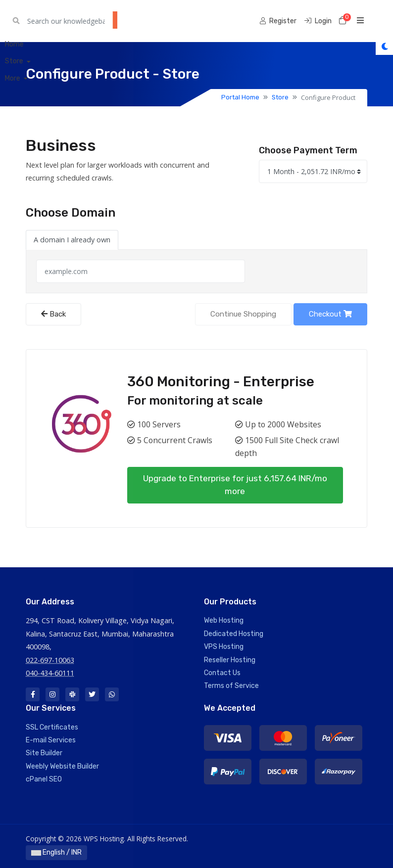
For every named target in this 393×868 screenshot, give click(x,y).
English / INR (56, 852)
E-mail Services (51, 740)
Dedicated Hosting (234, 634)
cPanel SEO (44, 779)
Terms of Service (231, 686)
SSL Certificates (52, 727)
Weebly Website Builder (62, 766)
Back (53, 314)
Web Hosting (224, 620)
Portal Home (240, 97)
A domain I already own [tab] (72, 240)
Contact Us (222, 673)
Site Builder (44, 753)
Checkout (330, 314)
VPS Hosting (224, 647)
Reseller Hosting (230, 660)
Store (280, 97)
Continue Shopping (243, 314)
